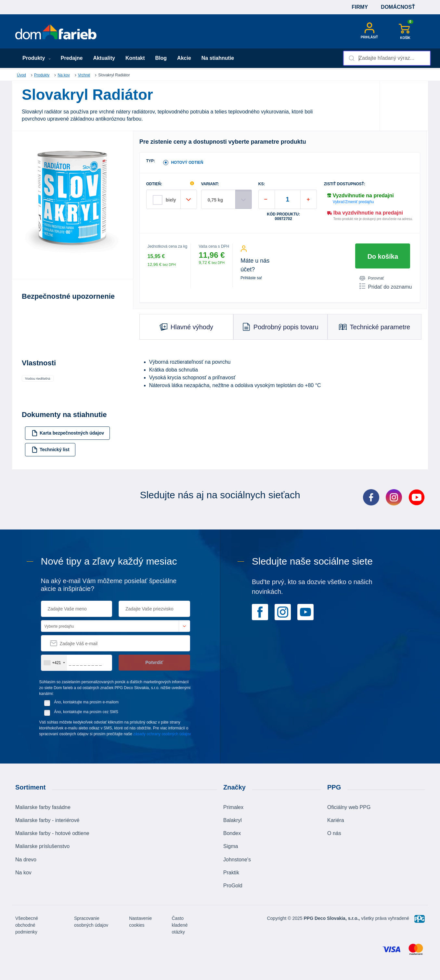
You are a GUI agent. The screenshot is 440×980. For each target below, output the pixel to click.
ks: (262, 184)
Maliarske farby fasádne (43, 807)
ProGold (233, 886)
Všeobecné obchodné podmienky (27, 925)
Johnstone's (237, 860)
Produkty (37, 58)
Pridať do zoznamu (386, 286)
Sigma (231, 846)
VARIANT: (210, 184)
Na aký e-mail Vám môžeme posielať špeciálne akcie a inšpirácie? (109, 585)
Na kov (64, 75)
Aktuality (104, 58)
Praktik (231, 873)
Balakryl (233, 820)
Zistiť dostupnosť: (345, 184)
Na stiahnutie (218, 58)
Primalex (233, 807)
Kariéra (336, 820)
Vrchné (84, 75)
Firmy (360, 7)
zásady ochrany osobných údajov (162, 734)
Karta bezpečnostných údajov (68, 433)
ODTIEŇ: (154, 184)
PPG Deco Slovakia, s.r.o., (332, 918)
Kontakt (135, 58)
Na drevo (26, 860)
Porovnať (372, 278)
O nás (334, 833)
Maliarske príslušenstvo (42, 846)
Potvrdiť (154, 662)
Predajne (72, 58)
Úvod (21, 75)
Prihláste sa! (251, 278)
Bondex (232, 833)
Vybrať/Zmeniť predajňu (353, 202)
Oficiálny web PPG (349, 807)
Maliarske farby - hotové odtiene (52, 833)
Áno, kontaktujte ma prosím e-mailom (86, 702)
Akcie (184, 58)
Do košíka (383, 256)
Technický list (51, 450)
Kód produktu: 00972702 (283, 216)
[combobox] (387, 58)
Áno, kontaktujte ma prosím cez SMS (86, 712)
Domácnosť (398, 7)
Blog (161, 58)
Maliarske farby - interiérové (47, 820)
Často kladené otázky (180, 925)
